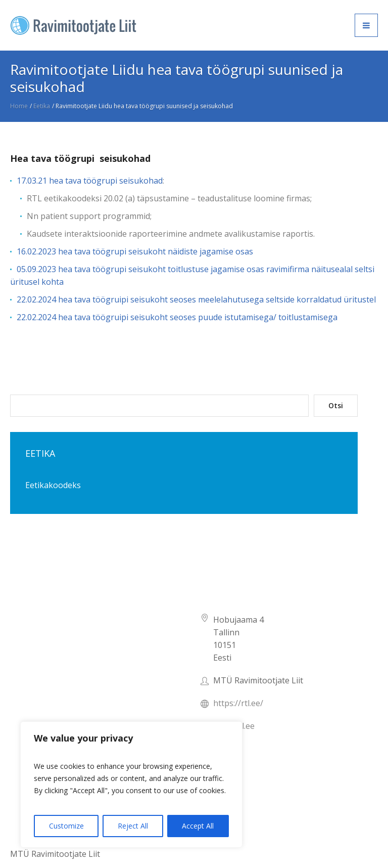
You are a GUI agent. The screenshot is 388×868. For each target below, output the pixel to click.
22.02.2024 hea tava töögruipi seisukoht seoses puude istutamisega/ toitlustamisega (177, 317)
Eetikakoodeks (53, 485)
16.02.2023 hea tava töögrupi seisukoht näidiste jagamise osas (135, 251)
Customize (66, 826)
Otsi (336, 405)
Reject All (133, 826)
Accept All (198, 826)
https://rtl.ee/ (238, 703)
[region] (131, 785)
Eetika (42, 106)
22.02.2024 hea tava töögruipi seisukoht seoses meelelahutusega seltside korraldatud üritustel (196, 299)
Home (19, 106)
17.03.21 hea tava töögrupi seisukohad (90, 181)
